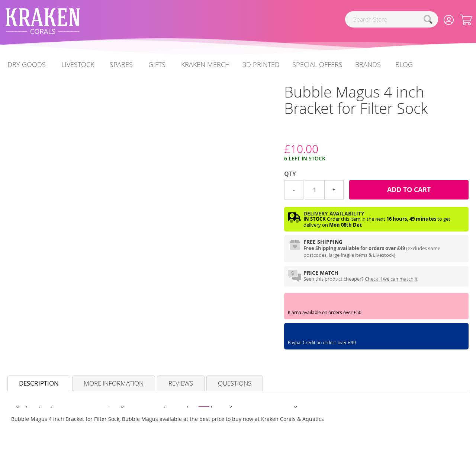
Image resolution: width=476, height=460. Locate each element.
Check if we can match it (391, 279)
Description (39, 383)
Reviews (181, 383)
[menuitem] (404, 65)
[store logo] (43, 21)
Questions (235, 383)
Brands (368, 64)
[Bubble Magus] (284, 135)
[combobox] (392, 19)
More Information (114, 383)
